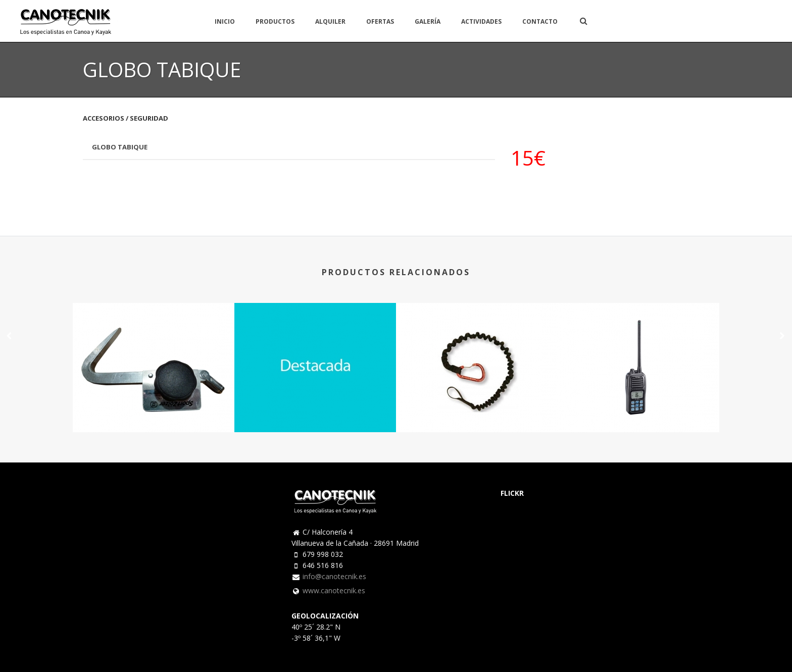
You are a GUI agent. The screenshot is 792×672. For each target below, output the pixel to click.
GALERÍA (428, 21)
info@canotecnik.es (334, 577)
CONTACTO (540, 21)
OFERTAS (380, 21)
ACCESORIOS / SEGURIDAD (126, 118)
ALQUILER (330, 21)
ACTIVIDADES (481, 21)
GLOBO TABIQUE (120, 147)
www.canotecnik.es (334, 591)
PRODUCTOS (275, 21)
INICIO (225, 21)
